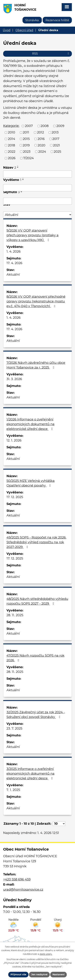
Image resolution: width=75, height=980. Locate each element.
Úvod (7, 30)
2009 (60, 126)
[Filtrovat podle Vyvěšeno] (37, 188)
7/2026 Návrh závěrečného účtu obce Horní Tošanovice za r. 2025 (36, 365)
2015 (26, 139)
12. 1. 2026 (14, 440)
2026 (12, 158)
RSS (51, 54)
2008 (45, 126)
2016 (41, 139)
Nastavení (59, 974)
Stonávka (32, 20)
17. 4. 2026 (14, 263)
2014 (12, 139)
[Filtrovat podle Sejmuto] (37, 201)
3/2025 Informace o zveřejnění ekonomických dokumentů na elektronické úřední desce (30, 774)
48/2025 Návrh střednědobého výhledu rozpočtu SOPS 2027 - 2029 (37, 601)
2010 (12, 132)
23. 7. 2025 (14, 728)
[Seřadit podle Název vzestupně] (18, 166)
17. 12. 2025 (15, 497)
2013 (55, 132)
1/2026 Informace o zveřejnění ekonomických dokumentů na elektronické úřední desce (30, 424)
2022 (12, 152)
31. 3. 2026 (14, 379)
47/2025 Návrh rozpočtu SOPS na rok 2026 (35, 658)
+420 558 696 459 (17, 879)
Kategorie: (11, 126)
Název (10, 168)
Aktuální (13, 275)
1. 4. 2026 (14, 252)
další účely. (46, 954)
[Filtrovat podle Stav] (37, 215)
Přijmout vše (18, 974)
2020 (41, 145)
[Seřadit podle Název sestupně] (18, 167)
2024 (42, 152)
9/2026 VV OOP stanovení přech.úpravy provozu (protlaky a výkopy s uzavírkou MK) (32, 235)
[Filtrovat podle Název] (37, 174)
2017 (56, 139)
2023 (27, 152)
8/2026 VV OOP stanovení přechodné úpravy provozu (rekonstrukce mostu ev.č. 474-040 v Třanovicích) (36, 301)
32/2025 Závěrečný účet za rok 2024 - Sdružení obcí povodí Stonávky (36, 715)
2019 (26, 145)
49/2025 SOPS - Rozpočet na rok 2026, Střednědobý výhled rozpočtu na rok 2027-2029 (36, 542)
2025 (57, 152)
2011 (26, 132)
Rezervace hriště (57, 20)
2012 (40, 132)
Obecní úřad (24, 30)
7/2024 (28, 158)
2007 (29, 126)
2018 (11, 145)
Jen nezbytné (39, 974)
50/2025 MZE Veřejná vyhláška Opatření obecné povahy (31, 483)
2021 (56, 145)
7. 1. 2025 (13, 790)
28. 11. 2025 (15, 615)
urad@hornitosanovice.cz (23, 890)
